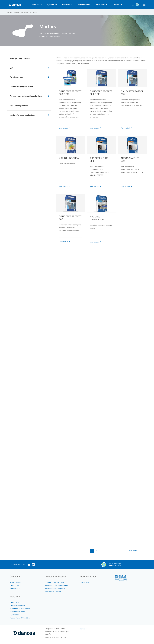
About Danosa (15, 582)
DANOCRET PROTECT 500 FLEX (70, 93)
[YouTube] (29, 565)
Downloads (84, 582)
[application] (72, 5)
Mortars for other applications (30, 115)
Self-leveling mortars (19, 106)
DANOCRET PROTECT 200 (132, 93)
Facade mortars (30, 77)
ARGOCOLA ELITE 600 (99, 163)
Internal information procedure (56, 585)
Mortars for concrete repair (21, 87)
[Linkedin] (37, 565)
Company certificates (17, 605)
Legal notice (14, 615)
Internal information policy (55, 588)
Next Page (133, 551)
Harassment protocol (53, 592)
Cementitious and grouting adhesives (30, 96)
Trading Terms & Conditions (20, 618)
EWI (30, 68)
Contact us (84, 629)
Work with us (15, 588)
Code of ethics (15, 602)
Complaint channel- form (54, 582)
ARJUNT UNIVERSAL (69, 161)
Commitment (14, 585)
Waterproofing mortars (20, 58)
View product (65, 128)
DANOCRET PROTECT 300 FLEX (101, 93)
